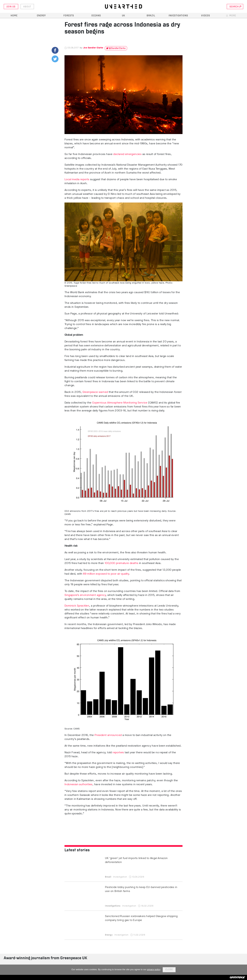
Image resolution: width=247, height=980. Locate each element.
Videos (206, 16)
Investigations (178, 16)
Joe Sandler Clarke (93, 48)
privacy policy (154, 969)
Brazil (151, 16)
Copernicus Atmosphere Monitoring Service (120, 403)
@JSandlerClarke (117, 48)
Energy (41, 16)
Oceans (96, 16)
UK (123, 16)
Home (14, 16)
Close (169, 970)
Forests (69, 16)
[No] (243, 970)
